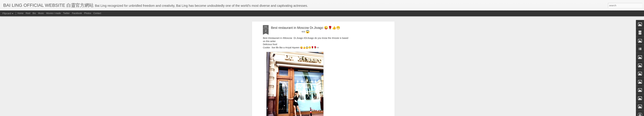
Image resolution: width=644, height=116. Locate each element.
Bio (34, 13)
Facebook (77, 13)
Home (20, 13)
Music (41, 13)
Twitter (66, 13)
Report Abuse (351, 114)
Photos (88, 13)
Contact (97, 13)
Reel (28, 13)
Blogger (342, 114)
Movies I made (54, 13)
